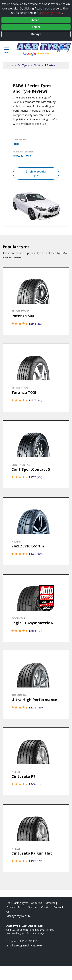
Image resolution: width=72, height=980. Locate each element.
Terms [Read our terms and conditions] (21, 907)
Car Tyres (23, 65)
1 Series (50, 65)
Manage (36, 34)
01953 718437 (28, 941)
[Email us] (28, 945)
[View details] (36, 301)
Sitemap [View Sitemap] (33, 907)
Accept (36, 20)
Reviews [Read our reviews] (50, 903)
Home (9, 65)
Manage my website (18, 916)
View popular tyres (36, 173)
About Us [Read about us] (37, 903)
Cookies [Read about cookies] (46, 907)
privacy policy (52, 13)
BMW (37, 65)
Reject (36, 27)
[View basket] (59, 50)
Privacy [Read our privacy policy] (11, 907)
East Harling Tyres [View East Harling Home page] (17, 903)
